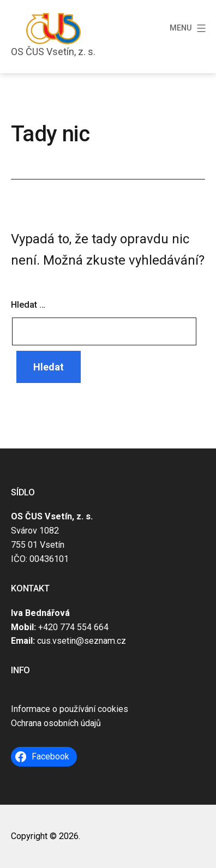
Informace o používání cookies (70, 709)
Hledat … (28, 305)
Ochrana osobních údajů (56, 723)
